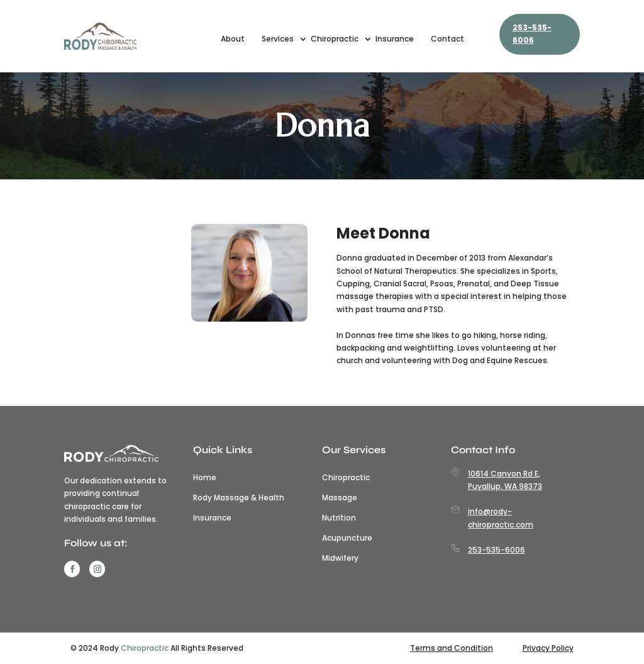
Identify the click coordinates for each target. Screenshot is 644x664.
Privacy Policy (548, 648)
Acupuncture (347, 538)
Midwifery (340, 558)
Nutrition (339, 518)
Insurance (395, 39)
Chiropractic (335, 39)
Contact (447, 39)
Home (205, 478)
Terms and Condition (452, 648)
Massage (340, 498)
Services (278, 39)
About (233, 39)
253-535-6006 (532, 34)
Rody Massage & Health (239, 498)
